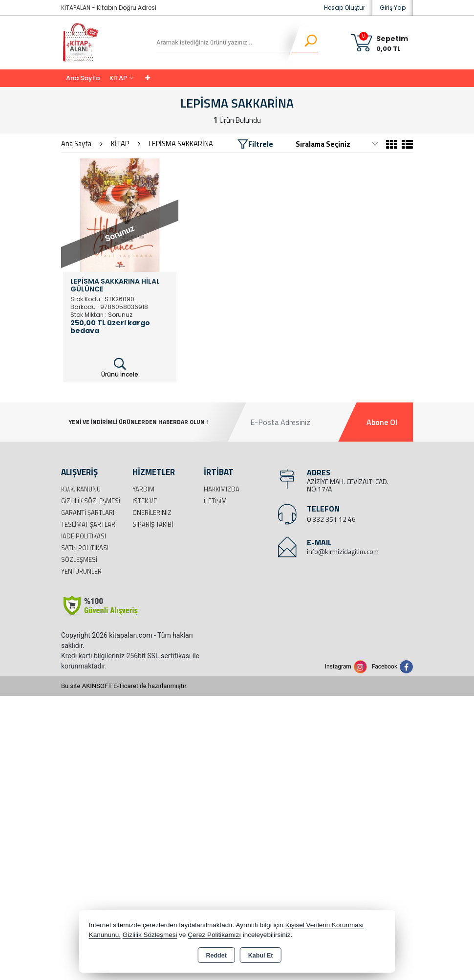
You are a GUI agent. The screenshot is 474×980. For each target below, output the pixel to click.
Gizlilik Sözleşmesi (91, 501)
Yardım (143, 489)
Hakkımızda (222, 489)
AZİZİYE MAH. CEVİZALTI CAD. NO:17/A (348, 485)
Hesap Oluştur (345, 8)
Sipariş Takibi (153, 524)
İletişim (215, 501)
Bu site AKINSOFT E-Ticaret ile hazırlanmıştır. (124, 686)
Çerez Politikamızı (214, 935)
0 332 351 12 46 (331, 519)
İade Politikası (84, 536)
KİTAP (118, 78)
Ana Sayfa (83, 78)
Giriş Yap (393, 8)
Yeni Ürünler (81, 571)
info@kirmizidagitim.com (343, 551)
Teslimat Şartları (89, 524)
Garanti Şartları (88, 512)
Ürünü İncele (120, 368)
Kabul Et (261, 956)
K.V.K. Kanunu (81, 489)
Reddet (216, 956)
